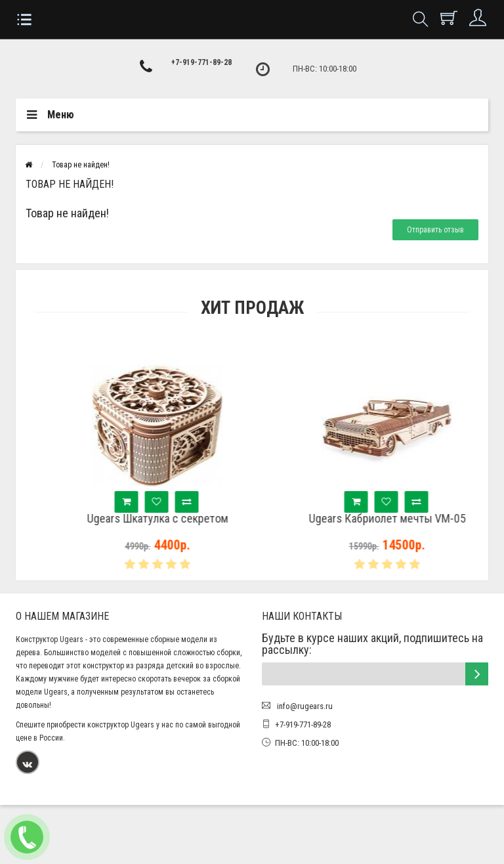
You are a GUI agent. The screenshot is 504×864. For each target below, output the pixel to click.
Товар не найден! (81, 165)
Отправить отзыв (435, 230)
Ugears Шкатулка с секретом (180, 519)
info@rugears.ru (304, 706)
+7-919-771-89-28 (201, 62)
